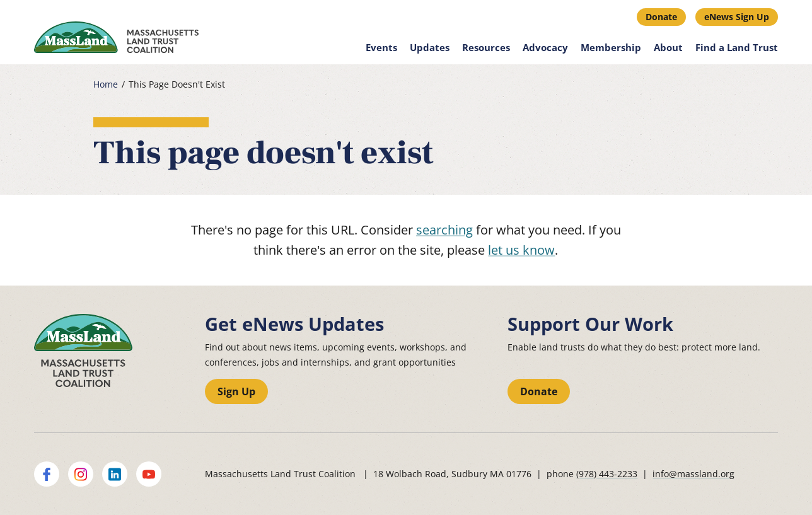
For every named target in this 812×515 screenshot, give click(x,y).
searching (444, 230)
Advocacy (545, 47)
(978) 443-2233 (607, 474)
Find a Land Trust (737, 47)
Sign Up (236, 391)
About (668, 47)
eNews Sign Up (737, 17)
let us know (521, 250)
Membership (611, 47)
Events (381, 47)
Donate (661, 17)
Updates (430, 47)
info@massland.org (693, 474)
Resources (486, 47)
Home (106, 84)
